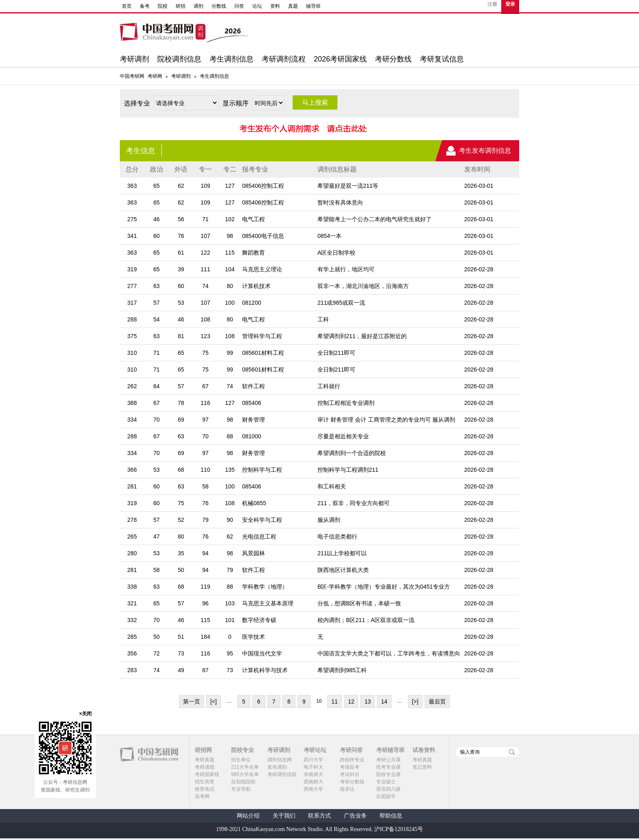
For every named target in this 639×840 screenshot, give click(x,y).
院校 (163, 6)
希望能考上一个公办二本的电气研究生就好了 (375, 219)
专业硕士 (386, 782)
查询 (512, 752)
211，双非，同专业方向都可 (354, 503)
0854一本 (329, 236)
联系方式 (319, 816)
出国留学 (386, 796)
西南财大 (313, 782)
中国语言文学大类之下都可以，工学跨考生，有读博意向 (389, 653)
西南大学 (313, 789)
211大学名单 (245, 767)
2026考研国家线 (340, 59)
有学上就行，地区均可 (346, 269)
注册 (492, 4)
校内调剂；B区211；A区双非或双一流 (366, 620)
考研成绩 (205, 767)
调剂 (198, 6)
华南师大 (313, 774)
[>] (415, 701)
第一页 (192, 701)
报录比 (347, 789)
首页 (127, 6)
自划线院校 (243, 782)
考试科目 (350, 774)
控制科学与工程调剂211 (348, 470)
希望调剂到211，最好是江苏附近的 (362, 336)
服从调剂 (329, 520)
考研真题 (205, 760)
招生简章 (205, 782)
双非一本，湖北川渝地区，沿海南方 (363, 286)
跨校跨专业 (352, 760)
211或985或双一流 (341, 303)
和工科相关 (332, 486)
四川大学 (313, 760)
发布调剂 (277, 767)
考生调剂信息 (231, 59)
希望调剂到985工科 (342, 670)
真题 (293, 6)
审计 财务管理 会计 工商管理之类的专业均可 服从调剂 (386, 420)
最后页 (437, 701)
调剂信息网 (280, 760)
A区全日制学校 (336, 253)
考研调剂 (134, 59)
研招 (181, 6)
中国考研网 (149, 754)
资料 (275, 6)
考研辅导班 (390, 750)
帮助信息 (391, 816)
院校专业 (242, 750)
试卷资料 (424, 750)
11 (335, 701)
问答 (239, 6)
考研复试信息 (442, 59)
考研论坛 (315, 750)
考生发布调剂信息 (485, 151)
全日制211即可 (336, 353)
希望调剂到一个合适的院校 (352, 453)
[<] (214, 701)
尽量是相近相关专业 (343, 436)
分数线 (219, 6)
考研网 (155, 76)
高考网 (202, 796)
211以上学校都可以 (342, 553)
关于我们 (284, 816)
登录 (510, 4)
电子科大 (313, 767)
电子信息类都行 (337, 537)
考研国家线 (207, 774)
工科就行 (329, 386)
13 (368, 701)
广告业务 (355, 816)
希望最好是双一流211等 (348, 186)
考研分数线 (393, 59)
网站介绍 (248, 816)
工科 (323, 319)
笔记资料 (422, 767)
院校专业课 (388, 774)
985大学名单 (245, 774)
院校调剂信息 (179, 59)
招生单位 (241, 760)
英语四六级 (388, 789)
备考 (145, 6)
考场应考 (350, 767)
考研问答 (351, 750)
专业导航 (241, 789)
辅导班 (313, 6)
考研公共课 (388, 760)
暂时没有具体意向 (340, 202)
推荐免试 (205, 789)
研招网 (203, 750)
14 (384, 701)
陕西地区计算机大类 (343, 570)
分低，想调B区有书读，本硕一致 (359, 603)
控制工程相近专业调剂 (346, 403)
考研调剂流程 (284, 59)
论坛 (257, 6)
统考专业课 (388, 767)
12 (351, 701)
